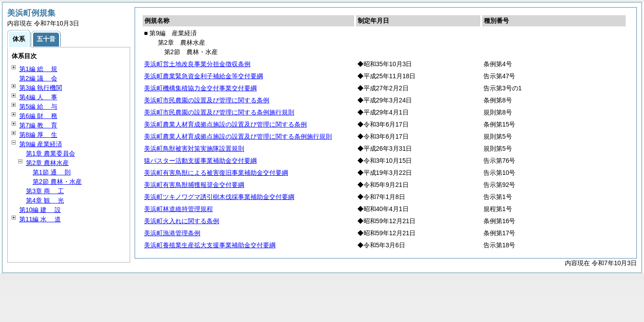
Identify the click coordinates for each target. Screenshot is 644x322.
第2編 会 (38, 78)
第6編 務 (38, 116)
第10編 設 (40, 210)
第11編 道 (40, 219)
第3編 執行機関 (41, 88)
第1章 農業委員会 (51, 153)
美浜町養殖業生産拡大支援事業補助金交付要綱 (210, 245)
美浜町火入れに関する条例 (182, 221)
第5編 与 (38, 106)
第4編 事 (38, 97)
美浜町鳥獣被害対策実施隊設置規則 (194, 148)
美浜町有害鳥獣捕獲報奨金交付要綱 (194, 185)
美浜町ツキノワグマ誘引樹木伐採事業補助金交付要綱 (219, 197)
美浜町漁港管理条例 (172, 233)
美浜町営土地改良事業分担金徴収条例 (197, 64)
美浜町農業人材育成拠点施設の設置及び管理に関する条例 (225, 124)
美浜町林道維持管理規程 (178, 209)
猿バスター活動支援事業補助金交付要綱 (200, 161)
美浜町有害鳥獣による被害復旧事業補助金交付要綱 (216, 173)
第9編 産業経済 (41, 144)
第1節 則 (52, 172)
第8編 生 (38, 135)
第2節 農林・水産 (57, 182)
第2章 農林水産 (47, 163)
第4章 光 (45, 200)
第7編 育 (38, 125)
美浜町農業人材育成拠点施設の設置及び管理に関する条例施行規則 (238, 136)
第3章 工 (45, 191)
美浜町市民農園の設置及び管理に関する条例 (207, 100)
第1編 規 (38, 69)
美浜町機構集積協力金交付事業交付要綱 (200, 88)
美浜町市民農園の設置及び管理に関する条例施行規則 (219, 112)
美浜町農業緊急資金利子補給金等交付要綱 (203, 76)
